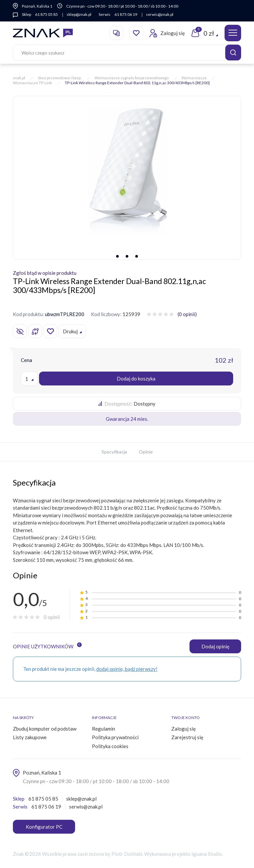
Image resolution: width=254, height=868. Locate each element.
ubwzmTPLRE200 (65, 314)
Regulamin (104, 729)
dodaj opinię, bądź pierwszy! (127, 669)
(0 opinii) (187, 314)
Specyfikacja (114, 452)
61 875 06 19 (125, 14)
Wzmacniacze (194, 78)
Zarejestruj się (187, 737)
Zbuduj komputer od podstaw (45, 729)
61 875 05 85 (46, 14)
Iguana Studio (207, 854)
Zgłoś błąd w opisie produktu (45, 273)
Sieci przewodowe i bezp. (60, 78)
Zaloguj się (184, 729)
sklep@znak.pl (78, 14)
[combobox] (29, 379)
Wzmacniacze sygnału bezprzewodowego (132, 78)
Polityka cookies (110, 746)
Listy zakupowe (30, 737)
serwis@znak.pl (158, 14)
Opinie (146, 452)
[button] (117, 256)
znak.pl (19, 78)
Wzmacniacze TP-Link (32, 83)
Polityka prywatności (115, 737)
